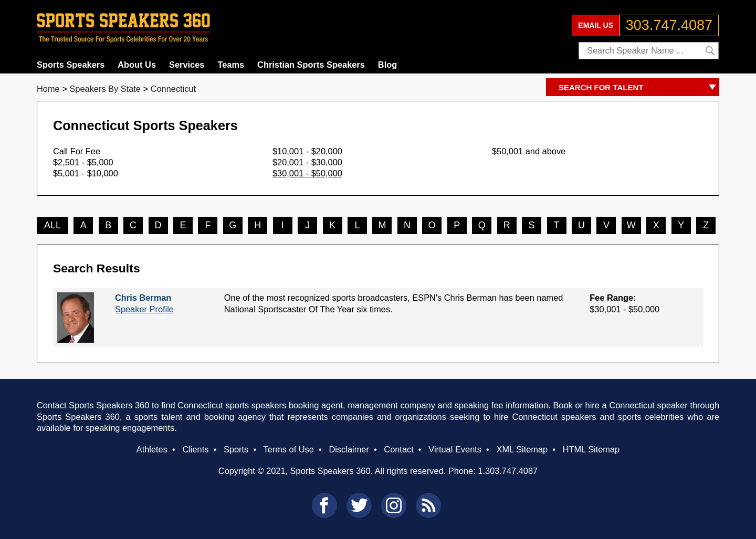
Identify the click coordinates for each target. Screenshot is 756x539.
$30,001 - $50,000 (307, 173)
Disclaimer (349, 449)
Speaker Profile (144, 309)
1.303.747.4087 (508, 471)
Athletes (152, 449)
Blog (387, 65)
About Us (137, 65)
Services (187, 65)
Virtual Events (455, 449)
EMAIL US (596, 25)
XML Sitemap (522, 449)
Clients (195, 449)
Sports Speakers (71, 65)
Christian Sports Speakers (311, 65)
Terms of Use (288, 449)
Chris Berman (143, 298)
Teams (231, 65)
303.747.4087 (669, 25)
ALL (52, 225)
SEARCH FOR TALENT (639, 88)
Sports (236, 449)
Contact (398, 449)
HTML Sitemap (591, 449)
